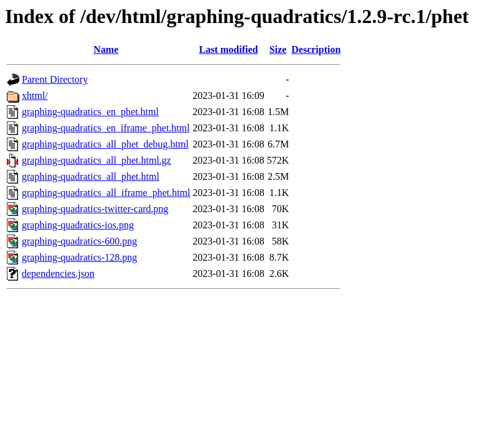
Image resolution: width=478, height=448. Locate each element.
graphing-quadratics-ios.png (78, 225)
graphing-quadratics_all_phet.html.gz (96, 160)
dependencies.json (58, 273)
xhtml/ (35, 96)
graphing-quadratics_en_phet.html (90, 112)
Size (278, 49)
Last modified (229, 49)
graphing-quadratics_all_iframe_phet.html (106, 193)
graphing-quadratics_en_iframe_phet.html (106, 128)
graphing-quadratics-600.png (79, 241)
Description (316, 49)
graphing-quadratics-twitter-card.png (95, 209)
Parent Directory (55, 79)
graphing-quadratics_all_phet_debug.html (105, 144)
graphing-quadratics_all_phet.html (91, 176)
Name (106, 49)
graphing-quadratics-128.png (79, 257)
